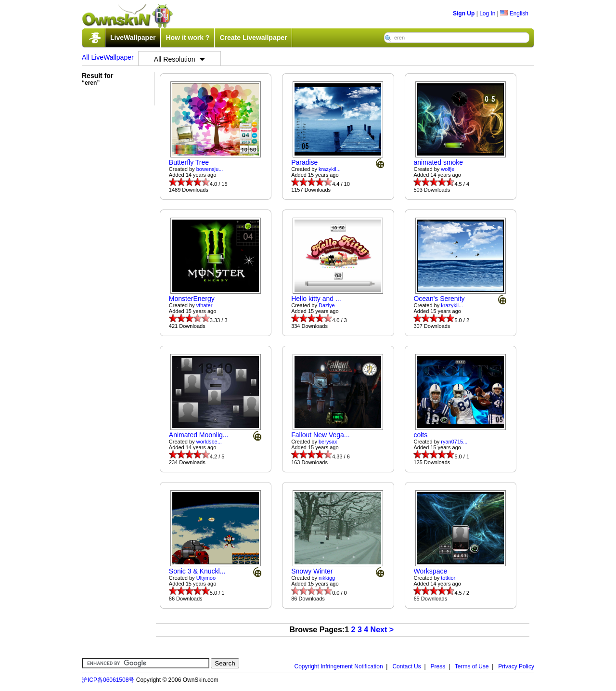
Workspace (430, 571)
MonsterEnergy (192, 299)
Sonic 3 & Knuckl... (197, 571)
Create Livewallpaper (253, 38)
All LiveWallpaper (108, 57)
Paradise (304, 162)
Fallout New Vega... (320, 435)
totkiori (449, 578)
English (514, 13)
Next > (382, 630)
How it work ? (187, 38)
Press (438, 666)
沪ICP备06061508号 (108, 680)
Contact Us (406, 666)
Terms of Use (472, 666)
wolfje (448, 169)
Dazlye (327, 305)
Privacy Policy (516, 666)
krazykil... (330, 169)
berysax (328, 442)
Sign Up (464, 13)
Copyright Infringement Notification (339, 666)
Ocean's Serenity (439, 299)
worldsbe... (209, 442)
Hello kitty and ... (316, 299)
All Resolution (180, 59)
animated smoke (438, 162)
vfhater (205, 305)
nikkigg (327, 578)
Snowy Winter (312, 571)
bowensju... (210, 169)
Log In (487, 13)
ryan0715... (454, 442)
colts (420, 435)
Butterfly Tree (189, 162)
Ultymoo (206, 578)
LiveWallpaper (133, 38)
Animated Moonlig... (199, 435)
